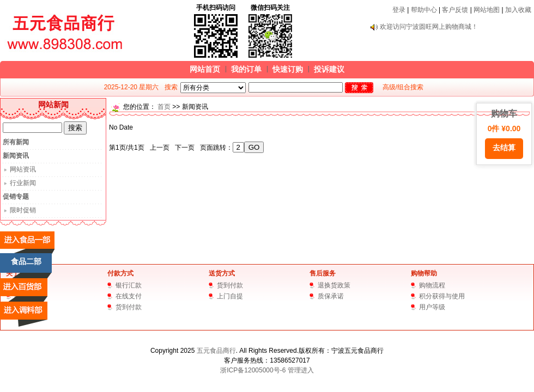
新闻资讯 (16, 156)
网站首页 (205, 69)
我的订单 (246, 69)
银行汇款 (129, 285)
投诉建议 (329, 69)
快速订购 (288, 69)
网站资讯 (23, 169)
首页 (164, 107)
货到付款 (129, 307)
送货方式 (222, 273)
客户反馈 (455, 10)
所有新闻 (16, 142)
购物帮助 (424, 273)
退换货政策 (334, 285)
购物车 (504, 134)
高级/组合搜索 (403, 87)
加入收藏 (518, 10)
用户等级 (432, 307)
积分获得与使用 (442, 296)
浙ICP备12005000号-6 (253, 370)
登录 (399, 10)
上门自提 (230, 296)
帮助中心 (424, 10)
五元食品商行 (216, 351)
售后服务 (323, 273)
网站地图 (487, 10)
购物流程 (432, 285)
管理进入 (301, 370)
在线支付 (129, 296)
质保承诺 (331, 296)
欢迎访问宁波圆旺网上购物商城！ (429, 27)
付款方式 (120, 273)
